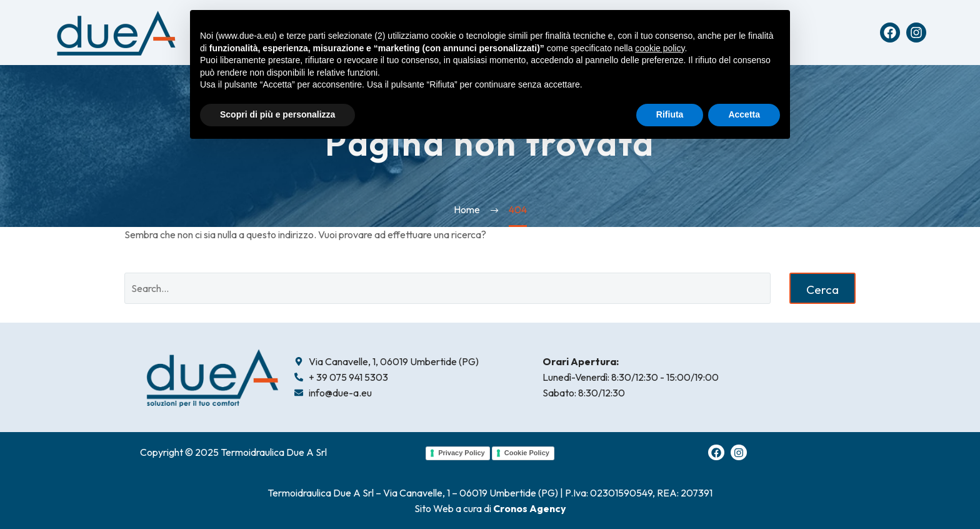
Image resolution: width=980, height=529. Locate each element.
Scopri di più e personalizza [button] (277, 114)
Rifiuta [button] (670, 114)
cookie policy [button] (660, 48)
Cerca (822, 290)
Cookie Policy (527, 453)
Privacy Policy (462, 453)
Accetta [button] (744, 114)
